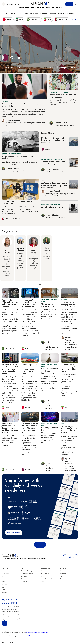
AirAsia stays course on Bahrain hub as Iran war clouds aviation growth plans (30, 369)
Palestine (4, 584)
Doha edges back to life (50, 429)
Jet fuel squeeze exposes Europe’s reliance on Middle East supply (69, 368)
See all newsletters (14, 533)
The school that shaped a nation (48, 305)
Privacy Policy (45, 574)
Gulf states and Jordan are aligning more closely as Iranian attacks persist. (9, 440)
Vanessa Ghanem (20, 249)
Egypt (3, 587)
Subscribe (69, 4)
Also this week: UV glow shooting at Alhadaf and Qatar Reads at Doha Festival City (49, 314)
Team (62, 576)
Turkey (4, 571)
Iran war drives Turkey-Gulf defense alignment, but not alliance (69, 429)
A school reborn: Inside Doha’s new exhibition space (54, 163)
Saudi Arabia (6, 574)
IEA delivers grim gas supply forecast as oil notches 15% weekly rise (53, 140)
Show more (40, 545)
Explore (61, 14)
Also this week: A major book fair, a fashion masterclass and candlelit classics (63, 102)
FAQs (42, 576)
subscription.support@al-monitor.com (37, 632)
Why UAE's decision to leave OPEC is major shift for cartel (20, 203)
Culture (25, 14)
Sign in (76, 4)
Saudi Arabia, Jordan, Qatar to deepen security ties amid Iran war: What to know (10, 428)
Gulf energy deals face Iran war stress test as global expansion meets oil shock (54, 186)
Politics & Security (13, 14)
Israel (3, 582)
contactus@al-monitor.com (30, 636)
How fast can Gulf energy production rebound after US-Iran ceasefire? (69, 306)
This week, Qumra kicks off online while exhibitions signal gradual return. (49, 438)
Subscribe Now (71, 557)
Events (17, 4)
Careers (62, 579)
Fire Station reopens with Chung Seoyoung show (50, 371)
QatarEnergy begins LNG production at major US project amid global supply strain (30, 428)
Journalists (63, 574)
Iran (3, 576)
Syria (3, 595)
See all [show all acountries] (74, 20)
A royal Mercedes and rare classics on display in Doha (17, 158)
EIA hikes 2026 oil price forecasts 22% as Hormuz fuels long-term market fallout (10, 369)
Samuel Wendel (7, 252)
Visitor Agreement (46, 571)
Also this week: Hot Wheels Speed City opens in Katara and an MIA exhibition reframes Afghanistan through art (50, 383)
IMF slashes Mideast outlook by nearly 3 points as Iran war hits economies (30, 303)
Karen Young (33, 252)
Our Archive (25, 582)
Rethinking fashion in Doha (52, 207)
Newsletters (10, 4)
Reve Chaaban (47, 249)
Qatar (3, 589)
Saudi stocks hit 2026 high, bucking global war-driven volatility (10, 303)
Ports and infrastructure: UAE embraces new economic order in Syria (24, 105)
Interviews (70, 14)
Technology (35, 14)
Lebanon (4, 592)
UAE (3, 579)
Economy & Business (49, 14)
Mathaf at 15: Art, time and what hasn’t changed (63, 96)
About (62, 571)
